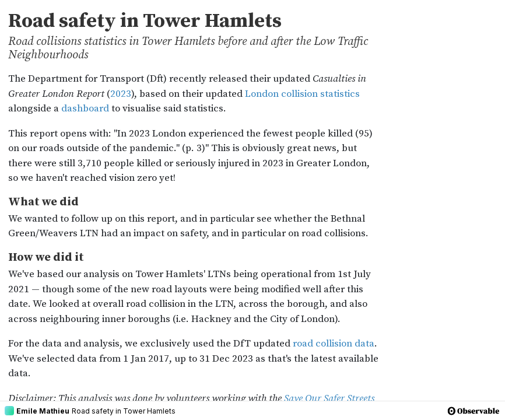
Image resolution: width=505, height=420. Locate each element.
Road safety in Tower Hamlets (124, 411)
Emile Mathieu (37, 411)
